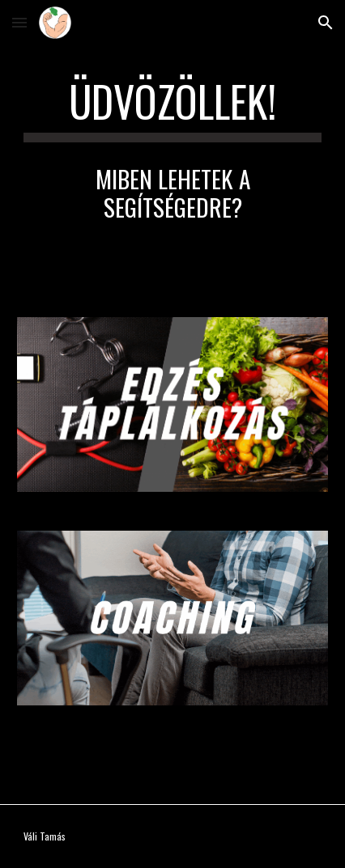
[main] (173, 109)
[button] (19, 22)
